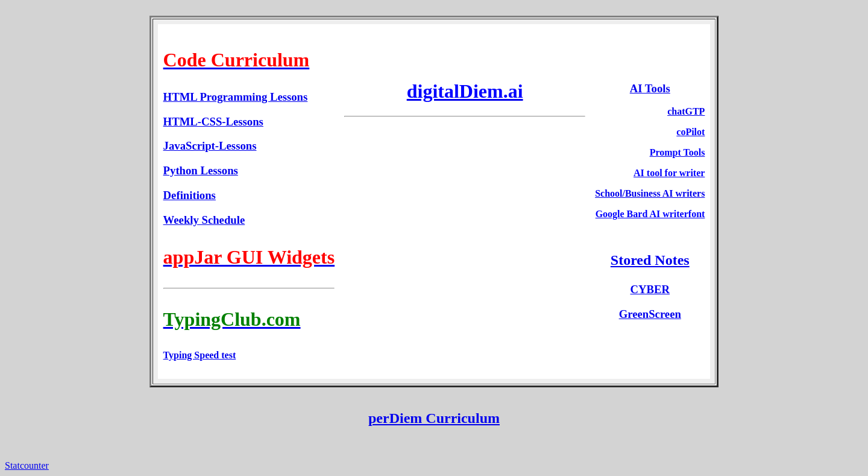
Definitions (190, 195)
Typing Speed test (200, 355)
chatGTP (686, 111)
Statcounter (27, 465)
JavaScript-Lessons (210, 146)
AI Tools (650, 88)
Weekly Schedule (204, 220)
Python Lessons (201, 170)
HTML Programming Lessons (236, 97)
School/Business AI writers (650, 193)
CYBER (650, 289)
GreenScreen (650, 314)
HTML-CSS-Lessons (213, 122)
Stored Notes (650, 260)
